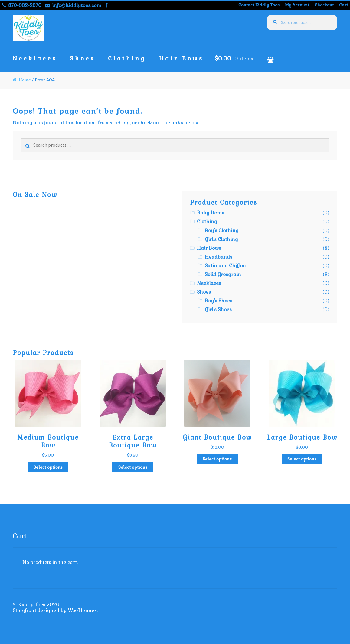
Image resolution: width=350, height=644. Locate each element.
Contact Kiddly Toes (259, 5)
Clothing (127, 59)
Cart (343, 5)
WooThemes (82, 610)
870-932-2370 (21, 5)
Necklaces (35, 59)
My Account (297, 5)
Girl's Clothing (221, 239)
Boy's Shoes (219, 301)
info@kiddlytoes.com (72, 5)
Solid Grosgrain (223, 274)
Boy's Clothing (222, 231)
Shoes (82, 59)
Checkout (324, 5)
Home (25, 80)
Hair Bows (181, 59)
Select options (48, 467)
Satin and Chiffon (225, 266)
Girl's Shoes (218, 309)
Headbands (219, 257)
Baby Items (211, 213)
